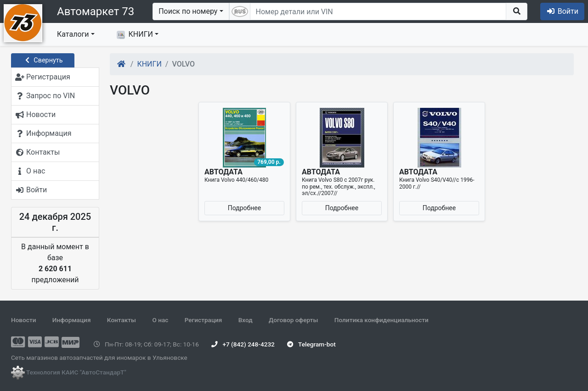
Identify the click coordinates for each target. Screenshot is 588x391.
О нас (160, 320)
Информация (72, 320)
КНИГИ (135, 34)
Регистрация (204, 320)
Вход (246, 320)
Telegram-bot (311, 344)
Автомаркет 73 (96, 11)
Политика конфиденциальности (382, 320)
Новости (23, 320)
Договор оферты (293, 320)
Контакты (122, 320)
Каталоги (73, 34)
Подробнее (244, 208)
